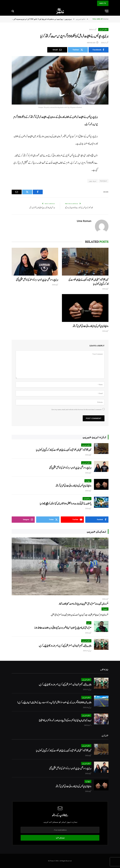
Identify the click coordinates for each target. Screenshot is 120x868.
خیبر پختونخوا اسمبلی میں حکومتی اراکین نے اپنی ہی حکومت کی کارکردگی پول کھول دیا (88, 282)
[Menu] (107, 11)
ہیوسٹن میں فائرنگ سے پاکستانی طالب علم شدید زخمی (42, 208)
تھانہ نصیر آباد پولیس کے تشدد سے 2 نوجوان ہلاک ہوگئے (79, 208)
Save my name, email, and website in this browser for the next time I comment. (76, 409)
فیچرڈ (105, 609)
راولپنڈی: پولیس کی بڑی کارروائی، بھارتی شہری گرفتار (90, 326)
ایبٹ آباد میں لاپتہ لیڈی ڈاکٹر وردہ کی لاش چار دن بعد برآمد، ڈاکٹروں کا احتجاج (65, 720)
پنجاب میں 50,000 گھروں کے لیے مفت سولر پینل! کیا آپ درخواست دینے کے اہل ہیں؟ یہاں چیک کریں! (54, 702)
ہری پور (93, 181)
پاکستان (87, 499)
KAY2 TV (103, 3)
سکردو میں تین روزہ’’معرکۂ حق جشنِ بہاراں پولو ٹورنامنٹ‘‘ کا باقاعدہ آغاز (84, 604)
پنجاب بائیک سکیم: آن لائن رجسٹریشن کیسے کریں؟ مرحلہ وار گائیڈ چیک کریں (65, 646)
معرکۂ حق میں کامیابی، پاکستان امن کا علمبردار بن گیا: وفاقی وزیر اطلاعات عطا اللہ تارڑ (63, 628)
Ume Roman (84, 221)
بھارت (88, 481)
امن (89, 623)
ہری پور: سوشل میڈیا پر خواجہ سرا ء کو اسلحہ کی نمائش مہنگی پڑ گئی (37, 280)
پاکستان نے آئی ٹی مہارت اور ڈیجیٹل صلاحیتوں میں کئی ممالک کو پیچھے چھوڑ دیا (66, 504)
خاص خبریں (103, 29)
